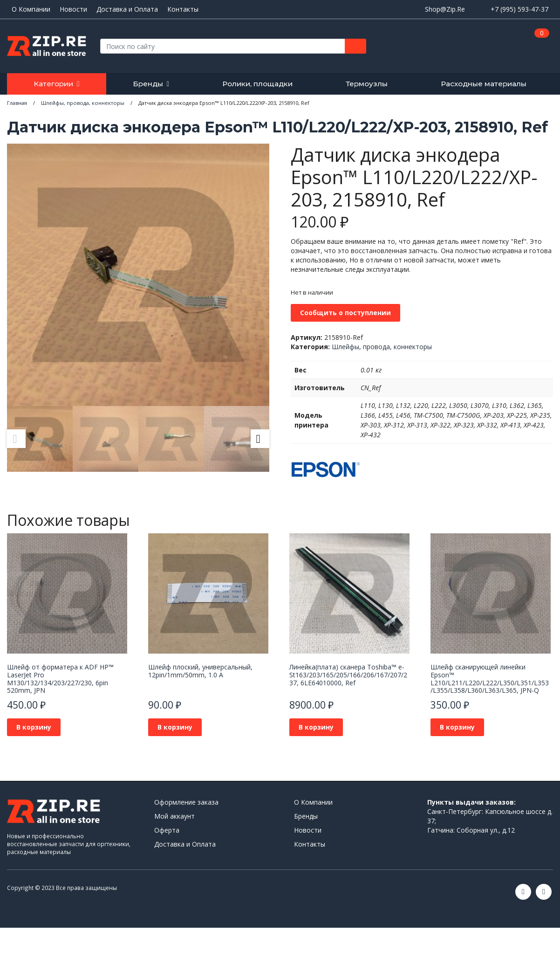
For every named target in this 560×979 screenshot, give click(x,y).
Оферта (167, 830)
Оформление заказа (186, 802)
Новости (73, 9)
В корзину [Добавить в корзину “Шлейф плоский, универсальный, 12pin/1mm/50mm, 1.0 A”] (175, 727)
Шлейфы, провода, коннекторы (382, 347)
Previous (16, 439)
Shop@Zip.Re (445, 9)
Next (260, 439)
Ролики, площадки (257, 84)
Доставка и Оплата (127, 9)
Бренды (148, 84)
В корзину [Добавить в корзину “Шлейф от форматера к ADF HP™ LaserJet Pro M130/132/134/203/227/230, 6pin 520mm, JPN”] (34, 727)
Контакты (183, 9)
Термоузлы (367, 84)
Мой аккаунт (174, 816)
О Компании (31, 9)
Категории (53, 84)
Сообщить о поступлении (345, 313)
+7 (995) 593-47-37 (519, 9)
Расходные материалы (484, 84)
